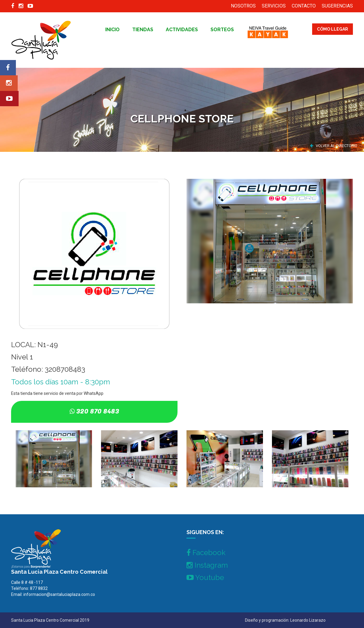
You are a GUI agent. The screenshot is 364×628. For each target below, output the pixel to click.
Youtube (205, 577)
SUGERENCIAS (337, 6)
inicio (112, 30)
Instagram (207, 565)
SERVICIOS (274, 6)
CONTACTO (304, 6)
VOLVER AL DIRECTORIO (334, 146)
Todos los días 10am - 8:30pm (61, 382)
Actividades (182, 30)
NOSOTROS (243, 6)
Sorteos (222, 30)
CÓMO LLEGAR (333, 29)
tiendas (143, 30)
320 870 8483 (98, 412)
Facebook (206, 553)
